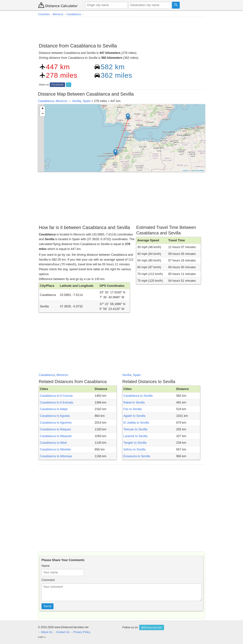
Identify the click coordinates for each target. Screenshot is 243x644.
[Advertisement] (122, 29)
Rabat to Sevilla (134, 402)
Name (46, 566)
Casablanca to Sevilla (138, 396)
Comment (48, 580)
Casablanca (46, 101)
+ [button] (43, 109)
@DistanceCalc (152, 627)
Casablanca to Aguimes (56, 423)
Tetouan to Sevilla (135, 429)
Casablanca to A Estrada (56, 402)
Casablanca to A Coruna (56, 396)
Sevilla (77, 101)
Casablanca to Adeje (54, 409)
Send (48, 606)
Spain (87, 101)
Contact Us (63, 632)
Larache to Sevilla (135, 436)
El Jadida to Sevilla (136, 423)
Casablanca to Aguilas (55, 416)
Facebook (57, 85)
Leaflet (185, 170)
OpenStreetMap (198, 170)
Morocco (62, 101)
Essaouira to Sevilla (137, 456)
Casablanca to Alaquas (55, 429)
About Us (47, 632)
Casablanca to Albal (53, 443)
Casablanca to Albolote (55, 449)
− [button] (43, 114)
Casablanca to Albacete (56, 436)
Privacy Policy (82, 632)
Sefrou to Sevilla (134, 449)
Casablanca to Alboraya (56, 456)
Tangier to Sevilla (135, 443)
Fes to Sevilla (132, 409)
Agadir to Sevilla (134, 416)
